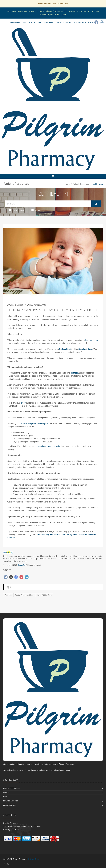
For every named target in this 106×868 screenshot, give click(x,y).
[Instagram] (102, 22)
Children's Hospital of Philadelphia (33, 423)
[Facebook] (96, 22)
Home (67, 184)
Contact (7, 792)
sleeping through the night (49, 446)
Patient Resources (81, 184)
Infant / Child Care (44, 595)
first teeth (75, 373)
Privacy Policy (10, 805)
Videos (37, 210)
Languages (15, 22)
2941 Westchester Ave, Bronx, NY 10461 (25, 11)
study (23, 403)
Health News (17, 210)
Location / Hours (64, 22)
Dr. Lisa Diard (65, 349)
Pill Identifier (35, 22)
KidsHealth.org (92, 340)
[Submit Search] (96, 204)
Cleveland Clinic (85, 349)
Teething (8, 595)
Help (24, 22)
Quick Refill (49, 22)
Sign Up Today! (80, 22)
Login (91, 22)
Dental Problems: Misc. (24, 595)
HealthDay (22, 565)
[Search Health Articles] (48, 204)
